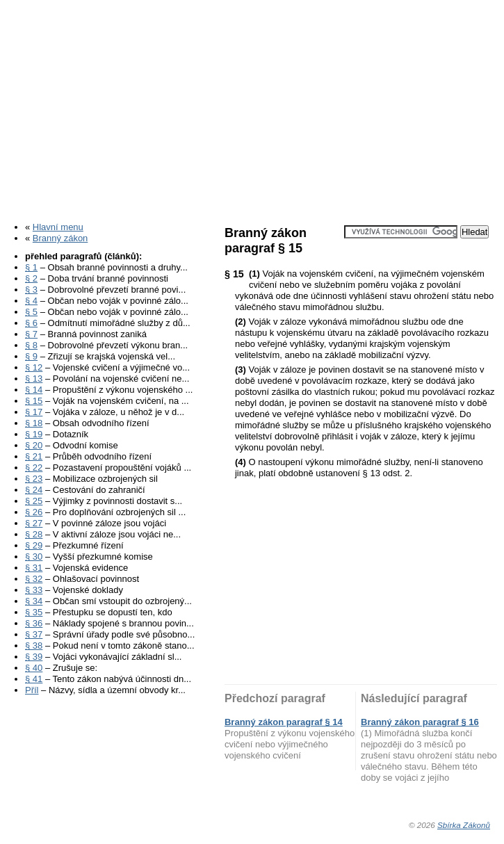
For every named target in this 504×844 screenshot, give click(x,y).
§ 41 (34, 679)
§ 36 (34, 623)
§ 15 (34, 401)
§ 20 (34, 445)
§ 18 (34, 423)
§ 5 (31, 312)
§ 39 (34, 657)
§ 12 (34, 367)
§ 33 (34, 590)
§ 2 (31, 278)
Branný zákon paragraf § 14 (284, 722)
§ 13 (34, 379)
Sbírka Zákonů (464, 825)
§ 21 (34, 456)
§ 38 (34, 646)
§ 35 (34, 612)
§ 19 (34, 434)
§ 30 (34, 557)
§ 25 (34, 501)
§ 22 (34, 468)
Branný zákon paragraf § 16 (420, 722)
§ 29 (34, 545)
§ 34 (34, 601)
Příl (32, 690)
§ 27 (34, 523)
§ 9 (31, 356)
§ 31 (34, 568)
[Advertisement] (252, 106)
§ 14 (34, 390)
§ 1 (31, 267)
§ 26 (34, 512)
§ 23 (34, 479)
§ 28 (34, 534)
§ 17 (34, 412)
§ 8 (31, 345)
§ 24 (34, 490)
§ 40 (34, 668)
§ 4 (31, 301)
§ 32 (34, 579)
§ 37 (34, 634)
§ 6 (31, 323)
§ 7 (31, 334)
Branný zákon (60, 238)
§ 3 (31, 290)
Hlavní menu (58, 227)
